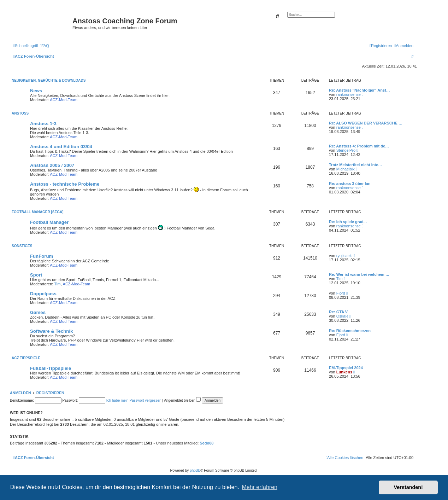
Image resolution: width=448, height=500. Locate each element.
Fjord (341, 293)
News (36, 91)
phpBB (195, 470)
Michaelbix (346, 169)
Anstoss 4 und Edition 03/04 (61, 147)
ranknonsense (349, 94)
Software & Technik (51, 331)
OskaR (342, 316)
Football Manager (49, 222)
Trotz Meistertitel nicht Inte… (355, 165)
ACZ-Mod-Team (64, 100)
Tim (58, 284)
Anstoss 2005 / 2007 (52, 165)
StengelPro (346, 150)
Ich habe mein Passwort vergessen (134, 400)
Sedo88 (207, 443)
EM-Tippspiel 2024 (346, 368)
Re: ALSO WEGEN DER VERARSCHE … (366, 123)
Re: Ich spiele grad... (348, 222)
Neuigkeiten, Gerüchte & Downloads (49, 80)
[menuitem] (45, 46)
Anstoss (20, 113)
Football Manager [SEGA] (37, 212)
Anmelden (20, 393)
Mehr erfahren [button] (260, 487)
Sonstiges (22, 246)
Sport (36, 275)
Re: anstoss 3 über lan (350, 184)
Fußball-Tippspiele (51, 368)
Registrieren (50, 393)
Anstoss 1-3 (43, 124)
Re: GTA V (338, 312)
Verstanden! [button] (408, 487)
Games (38, 312)
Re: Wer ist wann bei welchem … (359, 274)
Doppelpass (43, 294)
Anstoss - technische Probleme (65, 184)
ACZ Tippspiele (26, 358)
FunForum (42, 256)
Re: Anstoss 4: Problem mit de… (359, 146)
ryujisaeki (344, 256)
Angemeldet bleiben (182, 400)
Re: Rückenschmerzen (350, 331)
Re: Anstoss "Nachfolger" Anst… (359, 90)
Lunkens (344, 372)
